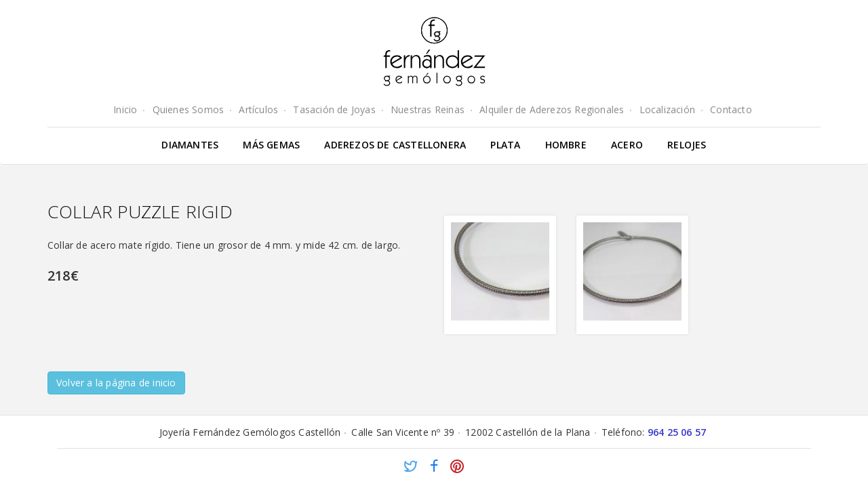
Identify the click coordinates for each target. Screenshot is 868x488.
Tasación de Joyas (334, 109)
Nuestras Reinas (428, 109)
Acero (627, 145)
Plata (505, 145)
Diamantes (190, 145)
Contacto (731, 109)
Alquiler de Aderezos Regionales (552, 109)
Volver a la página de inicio (116, 383)
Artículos (258, 109)
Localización (667, 109)
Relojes (687, 145)
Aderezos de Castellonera (395, 145)
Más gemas (271, 145)
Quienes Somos (189, 109)
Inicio (125, 109)
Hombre (566, 145)
